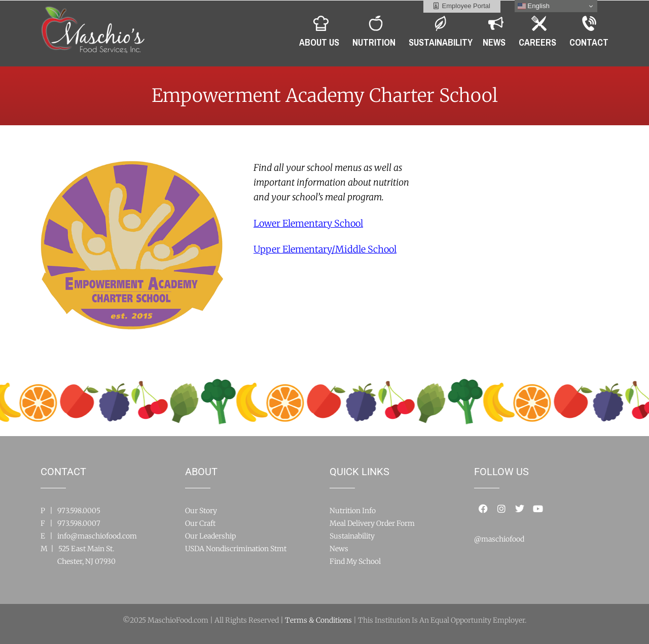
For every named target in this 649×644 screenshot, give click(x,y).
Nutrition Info (353, 511)
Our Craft (200, 523)
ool (325, 249)
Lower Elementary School (308, 223)
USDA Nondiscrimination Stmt (236, 549)
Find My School (355, 561)
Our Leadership (210, 536)
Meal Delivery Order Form (372, 523)
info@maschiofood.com (97, 536)
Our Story (201, 511)
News (339, 549)
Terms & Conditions (318, 620)
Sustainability (352, 536)
